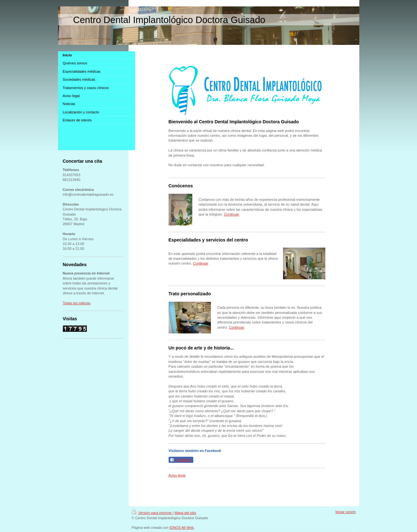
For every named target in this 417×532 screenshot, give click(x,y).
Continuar (231, 214)
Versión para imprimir (152, 513)
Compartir (181, 460)
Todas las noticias (77, 303)
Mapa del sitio (185, 513)
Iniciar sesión (346, 512)
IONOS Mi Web (182, 528)
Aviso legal (177, 475)
